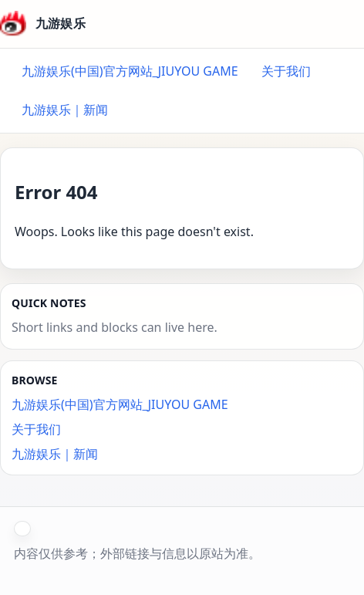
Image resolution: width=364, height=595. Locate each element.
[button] (22, 529)
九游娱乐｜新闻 (65, 110)
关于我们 (286, 71)
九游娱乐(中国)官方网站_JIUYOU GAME (130, 71)
